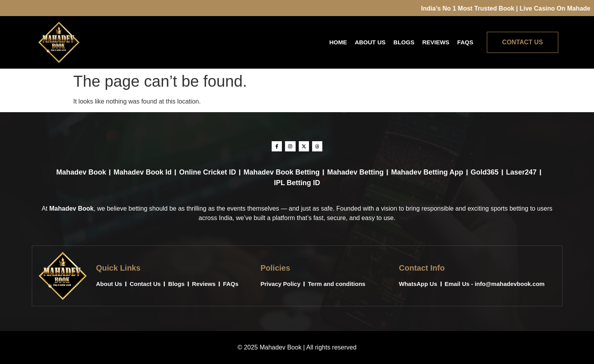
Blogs (404, 42)
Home (338, 42)
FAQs (465, 42)
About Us (370, 42)
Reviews (436, 42)
